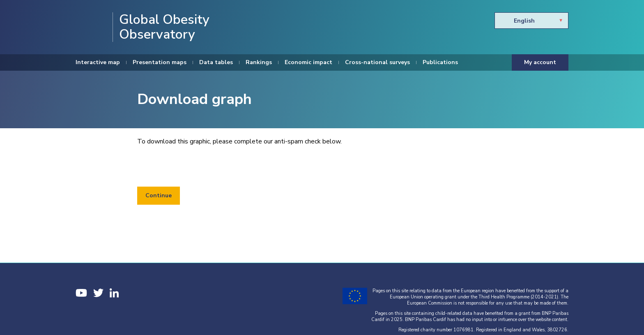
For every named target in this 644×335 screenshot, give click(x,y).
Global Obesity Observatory (164, 27)
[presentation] (200, 166)
